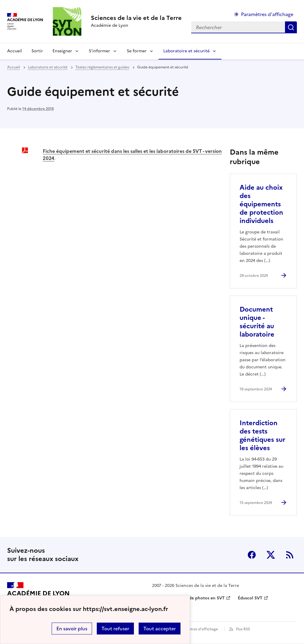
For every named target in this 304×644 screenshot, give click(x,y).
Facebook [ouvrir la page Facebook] (252, 555)
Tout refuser (115, 629)
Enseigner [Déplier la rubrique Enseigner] (62, 51)
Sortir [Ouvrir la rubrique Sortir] (37, 51)
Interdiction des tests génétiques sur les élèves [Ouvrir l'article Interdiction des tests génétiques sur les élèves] (262, 435)
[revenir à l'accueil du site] (136, 18)
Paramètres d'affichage (198, 629)
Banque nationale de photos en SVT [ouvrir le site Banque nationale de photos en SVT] (188, 598)
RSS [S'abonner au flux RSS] (290, 555)
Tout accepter (160, 629)
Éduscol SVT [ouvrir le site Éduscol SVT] (250, 598)
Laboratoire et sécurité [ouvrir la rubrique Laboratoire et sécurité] (48, 67)
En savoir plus (72, 629)
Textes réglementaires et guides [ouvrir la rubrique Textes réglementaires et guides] (102, 67)
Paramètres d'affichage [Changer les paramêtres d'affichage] (267, 14)
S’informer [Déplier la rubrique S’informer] (99, 51)
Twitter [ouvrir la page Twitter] (271, 555)
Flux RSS (243, 629)
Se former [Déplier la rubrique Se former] (137, 51)
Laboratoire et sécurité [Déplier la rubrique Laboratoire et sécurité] (186, 51)
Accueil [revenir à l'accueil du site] (15, 51)
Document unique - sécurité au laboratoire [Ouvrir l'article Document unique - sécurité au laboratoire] (257, 322)
